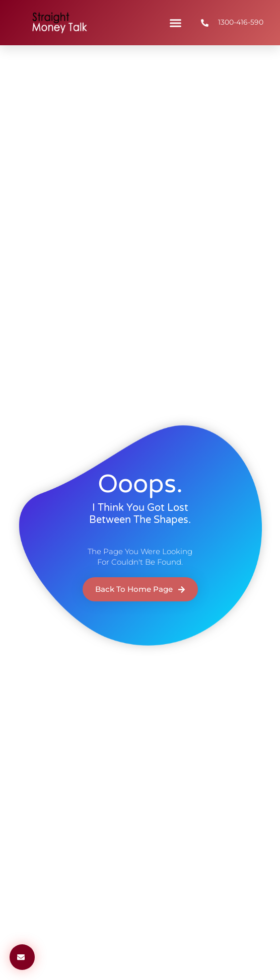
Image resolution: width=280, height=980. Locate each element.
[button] (176, 23)
